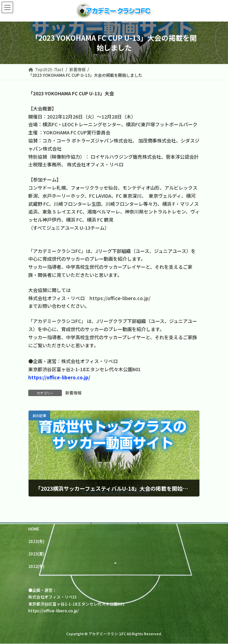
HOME (34, 529)
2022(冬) (36, 566)
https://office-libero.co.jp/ (54, 610)
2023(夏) (36, 554)
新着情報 (73, 393)
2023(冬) (36, 541)
